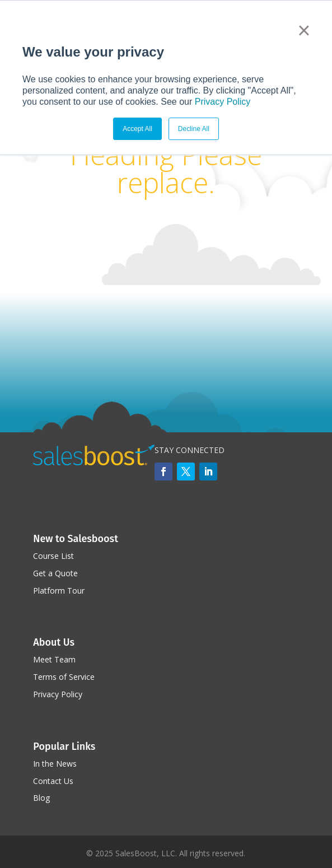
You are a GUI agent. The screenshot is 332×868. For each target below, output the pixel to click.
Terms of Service (64, 677)
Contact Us (53, 781)
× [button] (304, 30)
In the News (55, 764)
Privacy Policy (223, 102)
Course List (53, 556)
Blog (41, 798)
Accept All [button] (137, 129)
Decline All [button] (194, 129)
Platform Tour (59, 591)
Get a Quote (55, 573)
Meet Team (54, 659)
